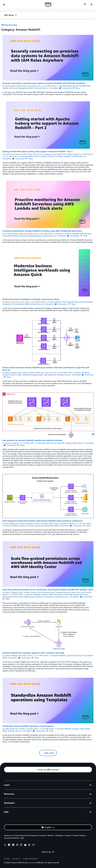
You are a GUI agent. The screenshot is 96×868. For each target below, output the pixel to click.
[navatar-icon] (91, 5)
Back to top (48, 852)
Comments (65, 88)
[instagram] (17, 845)
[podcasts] (29, 845)
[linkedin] (13, 845)
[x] (5, 845)
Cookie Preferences (30, 859)
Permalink (53, 88)
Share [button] (76, 88)
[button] (48, 15)
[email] (33, 845)
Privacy (7, 859)
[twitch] (21, 845)
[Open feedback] (93, 434)
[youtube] (25, 845)
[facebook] (9, 845)
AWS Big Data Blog (9, 25)
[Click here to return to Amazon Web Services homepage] (48, 4)
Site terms (16, 859)
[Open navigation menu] (4, 5)
